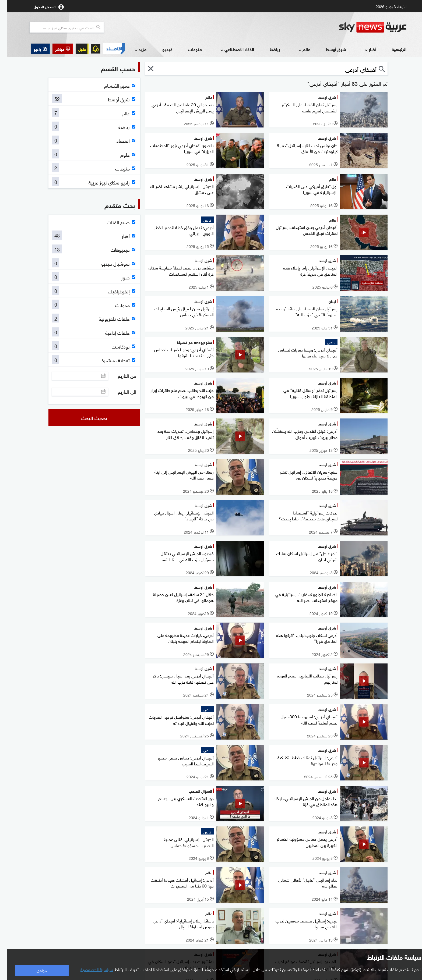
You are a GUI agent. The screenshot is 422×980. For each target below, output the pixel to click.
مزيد (133, 50)
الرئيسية (392, 49)
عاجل (75, 49)
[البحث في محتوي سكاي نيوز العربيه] (60, 27)
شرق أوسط (329, 49)
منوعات (188, 49)
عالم (297, 50)
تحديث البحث (87, 418)
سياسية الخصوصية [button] (90, 969)
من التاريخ (120, 376)
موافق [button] (35, 970)
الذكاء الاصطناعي (230, 50)
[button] (56, 49)
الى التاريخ (120, 392)
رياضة (268, 49)
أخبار (363, 50)
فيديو (160, 49)
